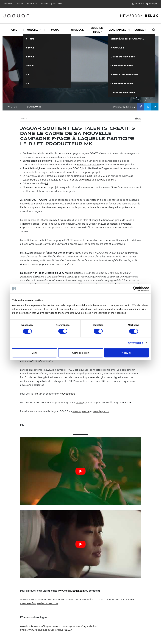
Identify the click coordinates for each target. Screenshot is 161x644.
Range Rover (32, 4)
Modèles (33, 30)
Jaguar (20, 4)
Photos (12, 107)
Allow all (126, 353)
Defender (46, 4)
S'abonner (138, 4)
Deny (35, 353)
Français (152, 4)
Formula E (77, 30)
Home (13, 30)
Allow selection (80, 353)
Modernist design (98, 30)
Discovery (58, 4)
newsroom (139, 16)
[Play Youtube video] (80, 471)
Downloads (34, 107)
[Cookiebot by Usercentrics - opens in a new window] (135, 289)
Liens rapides (117, 30)
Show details (136, 343)
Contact (140, 30)
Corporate (9, 4)
